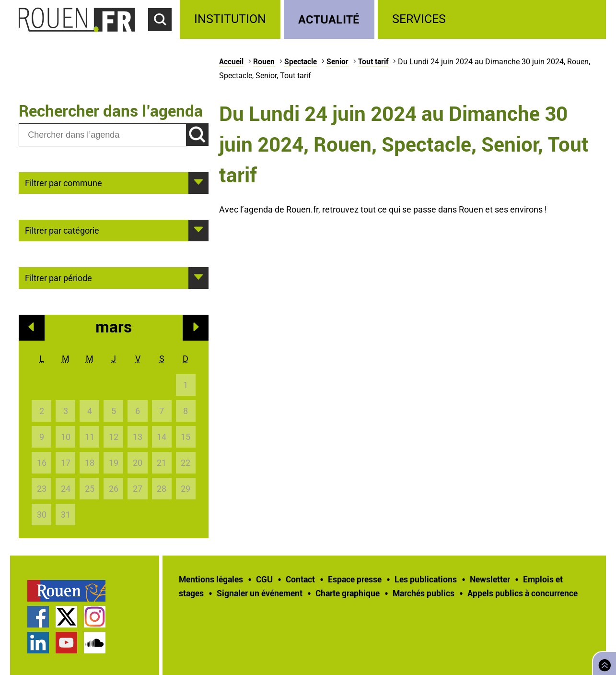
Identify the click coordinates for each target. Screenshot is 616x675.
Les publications (426, 579)
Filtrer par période (58, 277)
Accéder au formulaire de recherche (164, 36)
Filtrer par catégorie (62, 230)
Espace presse (355, 579)
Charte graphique (348, 593)
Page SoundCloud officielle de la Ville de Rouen (95, 643)
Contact (300, 579)
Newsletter (490, 579)
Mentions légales (211, 579)
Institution (230, 19)
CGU (264, 579)
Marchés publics (424, 593)
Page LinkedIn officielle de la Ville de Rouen (38, 643)
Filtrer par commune (64, 182)
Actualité (329, 19)
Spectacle (301, 61)
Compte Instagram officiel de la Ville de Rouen (95, 617)
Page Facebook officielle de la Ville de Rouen (38, 617)
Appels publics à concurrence (523, 593)
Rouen (264, 61)
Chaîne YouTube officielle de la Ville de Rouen (66, 643)
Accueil (231, 61)
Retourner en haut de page (603, 662)
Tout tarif (373, 61)
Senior (337, 61)
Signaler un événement (260, 593)
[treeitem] (232, 19)
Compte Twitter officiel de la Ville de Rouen (66, 617)
